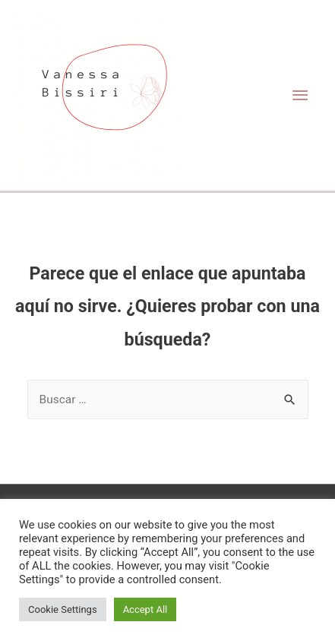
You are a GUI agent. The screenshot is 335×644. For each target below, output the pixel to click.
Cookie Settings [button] (63, 609)
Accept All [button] (145, 609)
